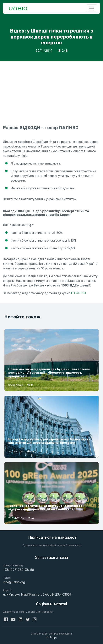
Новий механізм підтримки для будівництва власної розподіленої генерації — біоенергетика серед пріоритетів (49, 373)
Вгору (51, 637)
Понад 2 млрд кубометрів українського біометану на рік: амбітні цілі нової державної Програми (49, 441)
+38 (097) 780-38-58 (18, 570)
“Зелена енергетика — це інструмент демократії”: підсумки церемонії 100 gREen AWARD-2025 (47, 508)
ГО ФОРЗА (79, 293)
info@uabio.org (14, 582)
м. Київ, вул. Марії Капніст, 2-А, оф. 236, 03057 (37, 595)
